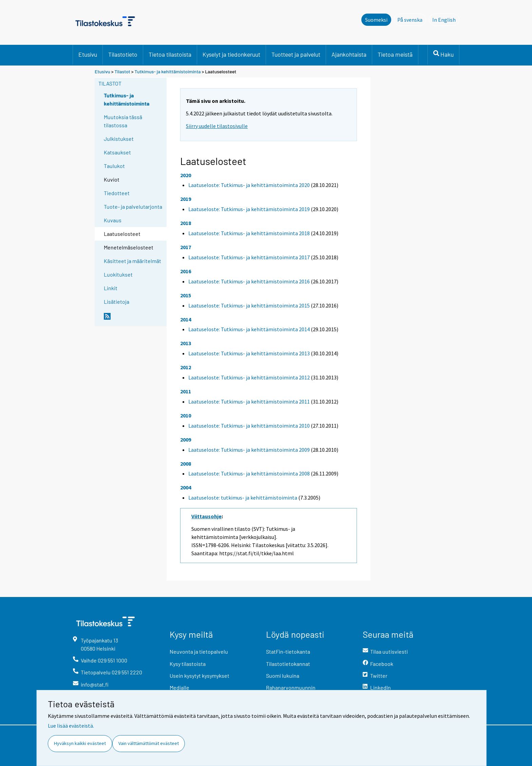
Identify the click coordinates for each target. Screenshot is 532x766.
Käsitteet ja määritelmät (132, 261)
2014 (186, 319)
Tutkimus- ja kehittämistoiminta (168, 71)
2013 (186, 343)
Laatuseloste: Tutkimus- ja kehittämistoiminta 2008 (249, 473)
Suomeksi (376, 20)
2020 (186, 175)
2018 (186, 223)
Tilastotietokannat (288, 664)
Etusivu (88, 54)
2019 (186, 199)
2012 (186, 367)
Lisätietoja (117, 302)
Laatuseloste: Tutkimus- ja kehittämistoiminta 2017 (249, 257)
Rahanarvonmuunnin (291, 687)
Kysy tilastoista (188, 664)
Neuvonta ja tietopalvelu (199, 651)
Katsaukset (117, 152)
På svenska (412, 19)
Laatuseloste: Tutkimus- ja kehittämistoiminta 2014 (249, 329)
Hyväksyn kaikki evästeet (80, 743)
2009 (186, 440)
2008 (186, 464)
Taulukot (114, 166)
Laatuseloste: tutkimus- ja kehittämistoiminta (243, 498)
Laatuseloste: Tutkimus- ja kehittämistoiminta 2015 (249, 305)
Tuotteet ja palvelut (296, 54)
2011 (186, 391)
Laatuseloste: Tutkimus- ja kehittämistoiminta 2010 (249, 426)
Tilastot (122, 71)
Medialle (179, 687)
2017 (186, 247)
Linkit (111, 288)
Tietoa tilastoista (170, 54)
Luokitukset (118, 274)
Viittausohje (206, 516)
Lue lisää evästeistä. (71, 726)
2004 (186, 487)
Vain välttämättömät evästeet (149, 743)
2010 (186, 415)
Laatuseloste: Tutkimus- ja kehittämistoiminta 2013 (249, 353)
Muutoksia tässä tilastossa (123, 121)
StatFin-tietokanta (288, 651)
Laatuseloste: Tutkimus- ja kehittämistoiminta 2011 (249, 401)
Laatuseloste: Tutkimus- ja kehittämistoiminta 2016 (249, 281)
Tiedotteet (117, 193)
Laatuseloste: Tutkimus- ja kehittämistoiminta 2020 (249, 185)
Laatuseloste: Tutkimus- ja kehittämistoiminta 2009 (249, 450)
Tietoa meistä (395, 54)
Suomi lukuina (283, 676)
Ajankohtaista (349, 54)
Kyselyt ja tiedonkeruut (231, 54)
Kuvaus (113, 220)
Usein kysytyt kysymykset (199, 676)
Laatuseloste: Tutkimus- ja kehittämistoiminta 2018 (249, 233)
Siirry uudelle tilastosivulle (217, 126)
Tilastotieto (123, 54)
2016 (186, 271)
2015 (186, 295)
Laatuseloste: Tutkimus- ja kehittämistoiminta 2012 (249, 377)
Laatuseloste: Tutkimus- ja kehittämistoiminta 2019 (249, 209)
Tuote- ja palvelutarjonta (133, 207)
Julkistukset (119, 139)
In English (446, 19)
